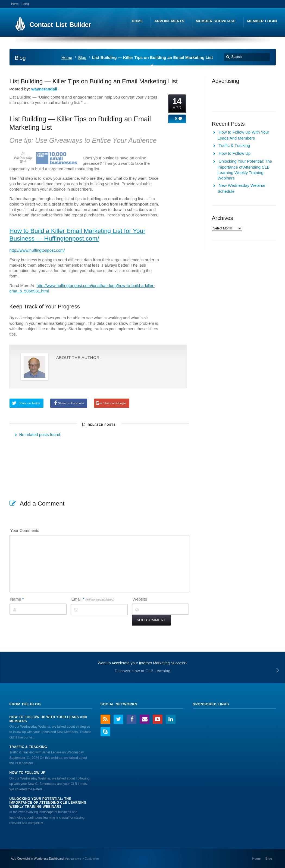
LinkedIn (171, 719)
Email (93, 599)
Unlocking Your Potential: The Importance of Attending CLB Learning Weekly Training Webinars (48, 803)
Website (140, 599)
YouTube (158, 719)
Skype (105, 732)
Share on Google (115, 403)
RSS (105, 719)
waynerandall (44, 89)
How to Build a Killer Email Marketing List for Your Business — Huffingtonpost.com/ (78, 234)
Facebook (131, 719)
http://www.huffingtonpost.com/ (37, 250)
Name (17, 599)
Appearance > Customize (82, 858)
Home (67, 57)
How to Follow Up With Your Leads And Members (48, 719)
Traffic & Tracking (234, 145)
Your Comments (25, 530)
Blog (82, 57)
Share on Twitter (30, 403)
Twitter (118, 719)
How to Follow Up (235, 153)
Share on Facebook (71, 403)
